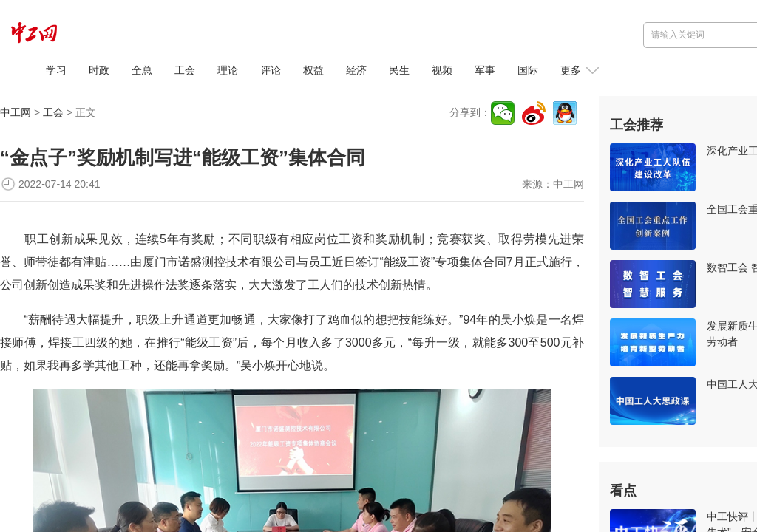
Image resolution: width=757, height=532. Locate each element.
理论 (228, 70)
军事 (485, 70)
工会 (185, 70)
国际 (528, 70)
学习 (56, 70)
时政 (99, 70)
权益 (313, 70)
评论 (271, 70)
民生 (399, 70)
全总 (142, 70)
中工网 (16, 112)
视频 (442, 70)
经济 (356, 70)
